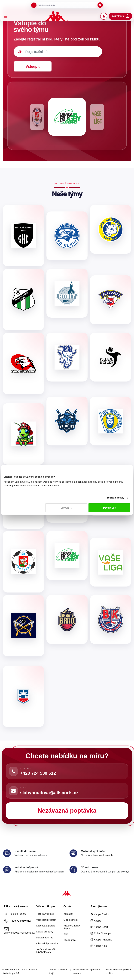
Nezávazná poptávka (67, 811)
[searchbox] (67, 5)
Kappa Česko (100, 914)
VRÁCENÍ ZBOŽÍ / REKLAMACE (46, 951)
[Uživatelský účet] (104, 16)
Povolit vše (109, 508)
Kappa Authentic (101, 940)
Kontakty (68, 914)
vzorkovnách (106, 855)
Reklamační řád (45, 938)
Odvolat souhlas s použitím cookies (86, 971)
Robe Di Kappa (101, 933)
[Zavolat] (13, 771)
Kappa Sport (99, 927)
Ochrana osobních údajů (58, 971)
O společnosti (71, 920)
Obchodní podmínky (47, 943)
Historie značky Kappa (72, 927)
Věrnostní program (46, 920)
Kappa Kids (99, 946)
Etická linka (70, 940)
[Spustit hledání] (100, 5)
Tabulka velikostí (45, 914)
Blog (66, 934)
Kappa (96, 921)
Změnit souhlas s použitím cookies (119, 971)
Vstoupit (33, 67)
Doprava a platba (46, 926)
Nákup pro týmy (45, 932)
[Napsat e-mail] (13, 791)
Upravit (67, 508)
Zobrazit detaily (116, 498)
